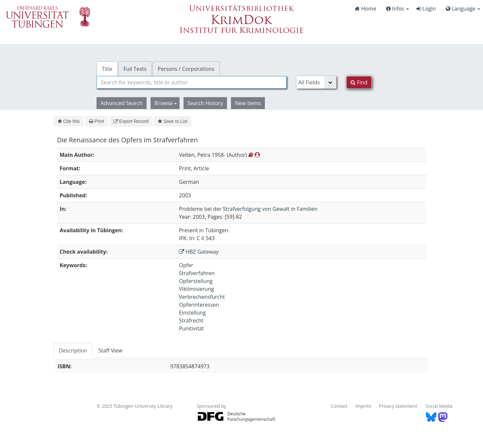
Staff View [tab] (110, 350)
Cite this (69, 121)
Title (107, 69)
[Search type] (317, 82)
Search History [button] (205, 103)
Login (426, 9)
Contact (339, 406)
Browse (166, 103)
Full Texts (135, 69)
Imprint (363, 406)
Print (96, 121)
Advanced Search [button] (122, 103)
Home (365, 9)
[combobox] (191, 82)
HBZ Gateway (199, 252)
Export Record (131, 121)
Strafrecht (191, 321)
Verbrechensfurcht (202, 297)
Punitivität (191, 328)
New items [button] (248, 103)
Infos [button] (398, 9)
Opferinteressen (199, 305)
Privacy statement (398, 406)
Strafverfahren (197, 273)
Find (359, 82)
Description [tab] (73, 350)
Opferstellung (196, 281)
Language (463, 9)
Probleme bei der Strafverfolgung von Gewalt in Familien (248, 209)
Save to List (173, 121)
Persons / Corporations (186, 69)
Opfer (186, 265)
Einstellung (192, 313)
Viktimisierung (196, 289)
